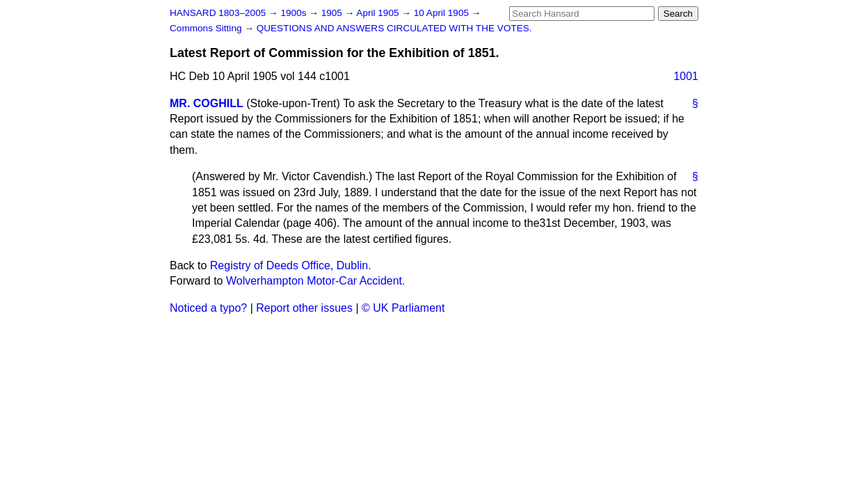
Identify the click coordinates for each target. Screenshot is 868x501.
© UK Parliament (403, 308)
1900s (295, 13)
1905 (333, 13)
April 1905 (379, 13)
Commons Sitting (207, 28)
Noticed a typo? (208, 308)
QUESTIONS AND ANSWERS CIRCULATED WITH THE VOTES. (394, 28)
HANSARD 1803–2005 (218, 13)
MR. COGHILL (207, 103)
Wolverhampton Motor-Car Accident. (316, 281)
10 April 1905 (443, 13)
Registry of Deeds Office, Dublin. (291, 265)
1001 (686, 76)
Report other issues (304, 308)
